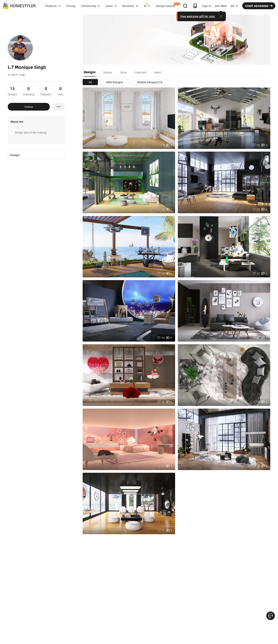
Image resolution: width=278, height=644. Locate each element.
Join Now (221, 6)
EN (234, 6)
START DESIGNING (259, 6)
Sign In (207, 6)
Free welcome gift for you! (198, 16)
